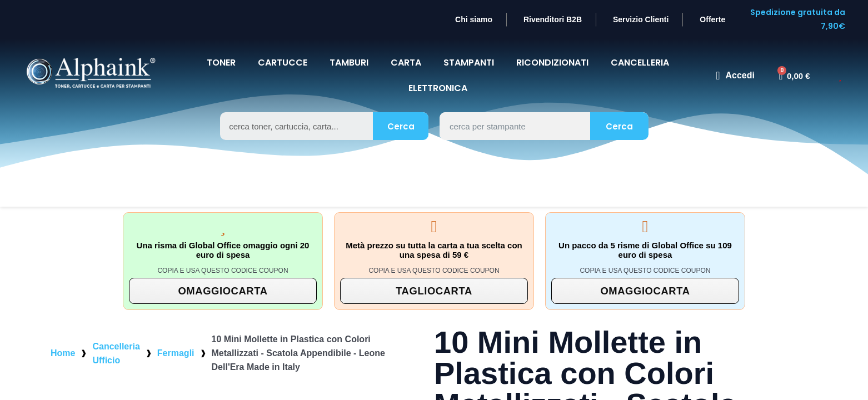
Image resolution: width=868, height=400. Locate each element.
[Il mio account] (735, 62)
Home (63, 339)
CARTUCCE (281, 49)
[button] (223, 277)
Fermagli (176, 339)
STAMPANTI (468, 49)
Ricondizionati (552, 49)
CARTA (405, 49)
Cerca (401, 112)
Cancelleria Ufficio (116, 339)
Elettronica (438, 74)
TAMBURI (348, 49)
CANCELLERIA (642, 49)
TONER (218, 49)
